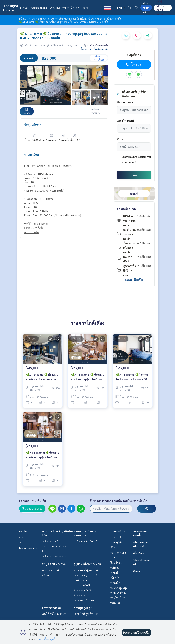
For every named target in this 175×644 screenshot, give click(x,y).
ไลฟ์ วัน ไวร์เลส (50, 570)
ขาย (21, 537)
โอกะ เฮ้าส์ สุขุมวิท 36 (86, 570)
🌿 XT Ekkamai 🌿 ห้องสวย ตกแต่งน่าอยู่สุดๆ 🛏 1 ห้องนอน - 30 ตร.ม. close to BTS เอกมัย (87, 377)
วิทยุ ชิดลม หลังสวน (54, 564)
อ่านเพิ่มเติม (32, 232)
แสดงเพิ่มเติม (134, 280)
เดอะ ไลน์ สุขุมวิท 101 (86, 614)
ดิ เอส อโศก (80, 595)
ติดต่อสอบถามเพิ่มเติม (32, 501)
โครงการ (75, 8)
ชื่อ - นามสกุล (125, 102)
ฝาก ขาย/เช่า (146, 8)
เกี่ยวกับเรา (139, 553)
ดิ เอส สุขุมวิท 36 (83, 590)
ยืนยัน (134, 175)
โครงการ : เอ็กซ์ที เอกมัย (95, 49)
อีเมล (120, 139)
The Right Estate (11, 8)
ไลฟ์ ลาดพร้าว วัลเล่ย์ (85, 541)
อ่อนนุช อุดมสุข (83, 608)
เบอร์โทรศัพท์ (125, 121)
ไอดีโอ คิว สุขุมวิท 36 (85, 575)
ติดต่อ (85, 8)
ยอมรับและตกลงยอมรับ (134, 157)
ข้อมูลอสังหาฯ (33, 124)
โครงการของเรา (28, 548)
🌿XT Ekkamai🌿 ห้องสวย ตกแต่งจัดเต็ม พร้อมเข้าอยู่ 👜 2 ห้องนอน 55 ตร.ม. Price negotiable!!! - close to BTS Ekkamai (42, 377)
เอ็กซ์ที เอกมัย (114, 19)
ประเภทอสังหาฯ (59, 8)
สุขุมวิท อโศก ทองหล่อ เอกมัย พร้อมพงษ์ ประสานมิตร (77, 19)
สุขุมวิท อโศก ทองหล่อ (87, 564)
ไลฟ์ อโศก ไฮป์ (50, 541)
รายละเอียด (32, 154)
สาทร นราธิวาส (51, 608)
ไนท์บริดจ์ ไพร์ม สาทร (54, 614)
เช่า (21, 542)
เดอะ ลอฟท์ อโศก (84, 600)
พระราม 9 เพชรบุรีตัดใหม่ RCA (119, 542)
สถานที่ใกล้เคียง (127, 209)
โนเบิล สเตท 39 (83, 585)
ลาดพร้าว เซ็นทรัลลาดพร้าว (115, 577)
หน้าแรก (24, 8)
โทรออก (134, 64)
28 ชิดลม (47, 575)
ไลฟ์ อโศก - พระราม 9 (54, 556)
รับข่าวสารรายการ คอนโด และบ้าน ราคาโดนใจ (119, 501)
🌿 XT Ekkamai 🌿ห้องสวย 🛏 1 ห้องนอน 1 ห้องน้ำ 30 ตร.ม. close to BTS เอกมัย (132, 377)
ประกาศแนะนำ (39, 8)
